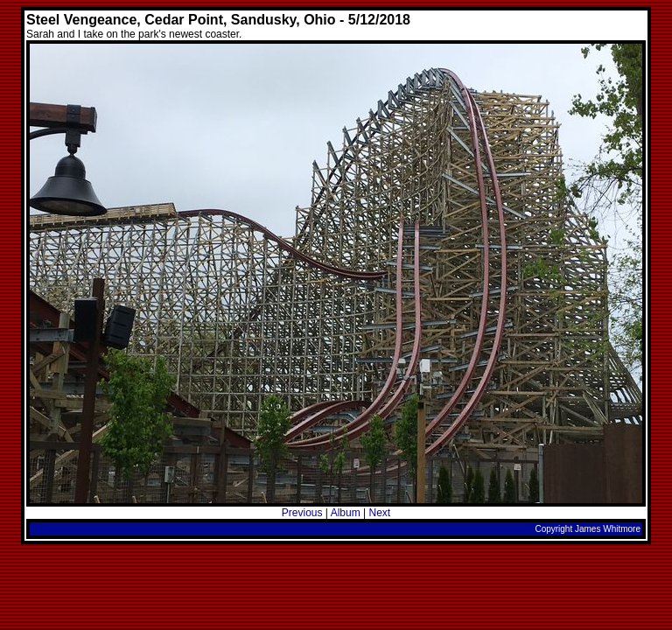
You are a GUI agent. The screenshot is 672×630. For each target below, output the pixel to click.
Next (379, 513)
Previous (302, 513)
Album (346, 513)
